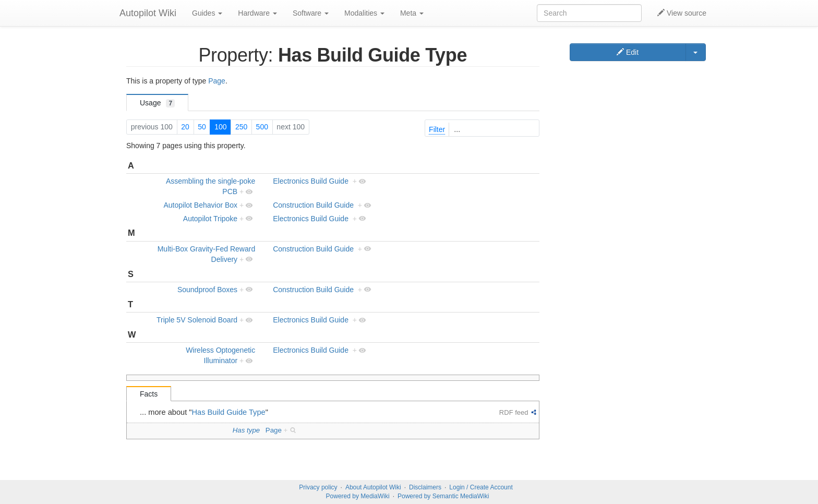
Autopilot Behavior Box (200, 205)
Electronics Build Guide (311, 181)
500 (262, 127)
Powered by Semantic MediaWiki (443, 496)
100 (220, 127)
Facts (149, 394)
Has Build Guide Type (229, 412)
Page (217, 81)
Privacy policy (318, 487)
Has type (246, 430)
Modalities (364, 13)
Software (311, 13)
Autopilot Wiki (148, 13)
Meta (412, 13)
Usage (157, 103)
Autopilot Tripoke (210, 219)
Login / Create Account (481, 487)
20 (185, 127)
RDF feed (514, 412)
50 (202, 127)
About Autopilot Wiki (373, 487)
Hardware (257, 13)
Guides (207, 13)
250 (241, 127)
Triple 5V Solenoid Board (197, 320)
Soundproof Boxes (207, 290)
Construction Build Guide (313, 205)
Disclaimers (425, 487)
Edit (628, 52)
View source (682, 13)
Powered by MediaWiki (358, 496)
